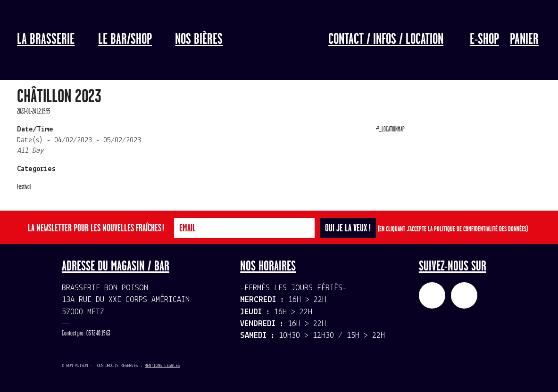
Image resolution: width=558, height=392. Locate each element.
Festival (24, 187)
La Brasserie (46, 40)
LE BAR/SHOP (125, 40)
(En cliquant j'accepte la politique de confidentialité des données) (453, 229)
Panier (524, 40)
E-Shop (484, 40)
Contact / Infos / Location (386, 40)
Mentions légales (162, 366)
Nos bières (199, 40)
